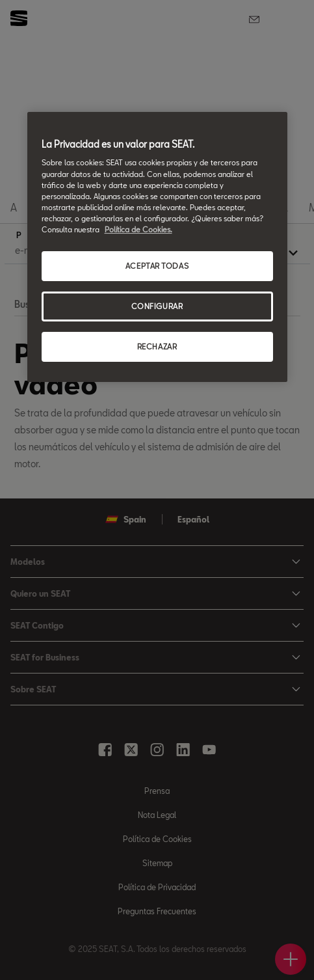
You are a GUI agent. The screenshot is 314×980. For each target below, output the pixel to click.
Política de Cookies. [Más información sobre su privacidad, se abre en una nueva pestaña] (138, 229)
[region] (157, 247)
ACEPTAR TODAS (157, 266)
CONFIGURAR (157, 306)
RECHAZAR (157, 347)
